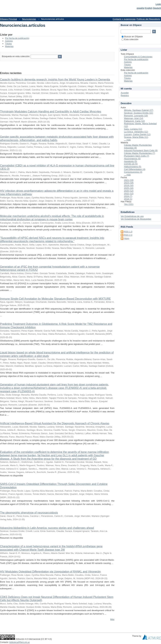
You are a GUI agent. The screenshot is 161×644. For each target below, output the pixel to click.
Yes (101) (129, 204)
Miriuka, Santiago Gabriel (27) (139, 110)
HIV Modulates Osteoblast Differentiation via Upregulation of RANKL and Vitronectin (50, 572)
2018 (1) (128, 199)
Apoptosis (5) (131, 161)
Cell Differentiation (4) (135, 169)
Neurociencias (29, 19)
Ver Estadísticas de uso (132, 216)
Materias (9, 46)
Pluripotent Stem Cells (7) (137, 156)
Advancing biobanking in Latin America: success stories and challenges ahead (47, 528)
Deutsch (157, 8)
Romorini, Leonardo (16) (136, 116)
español (141, 8)
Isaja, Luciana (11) (133, 129)
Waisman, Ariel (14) (134, 118)
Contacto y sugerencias (124, 19)
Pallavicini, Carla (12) (134, 121)
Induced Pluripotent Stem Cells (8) (141, 150)
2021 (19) (129, 180)
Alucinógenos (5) (132, 159)
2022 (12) (129, 194)
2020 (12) (129, 191)
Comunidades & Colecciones (138, 57)
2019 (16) (129, 185)
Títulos (8, 44)
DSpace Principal (8, 19)
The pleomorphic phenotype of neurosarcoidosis (29, 513)
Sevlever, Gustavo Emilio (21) (139, 113)
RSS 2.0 (128, 235)
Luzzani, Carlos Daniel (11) (137, 134)
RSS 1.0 (128, 232)
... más (127, 140)
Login (158, 4)
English (149, 8)
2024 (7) (128, 196)
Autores (9, 41)
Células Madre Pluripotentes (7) (140, 153)
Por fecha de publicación (17, 38)
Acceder (125, 93)
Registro (125, 95)
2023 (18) (129, 183)
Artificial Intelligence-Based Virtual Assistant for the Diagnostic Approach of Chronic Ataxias (55, 423)
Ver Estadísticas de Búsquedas (136, 219)
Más (112, 619)
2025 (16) (129, 188)
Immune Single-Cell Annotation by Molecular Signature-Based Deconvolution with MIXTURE (55, 299)
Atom (127, 238)
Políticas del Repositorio (148, 19)
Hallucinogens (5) (133, 167)
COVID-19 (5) (131, 164)
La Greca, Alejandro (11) (136, 132)
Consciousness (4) (133, 172)
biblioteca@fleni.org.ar (19, 642)
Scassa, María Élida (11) (136, 137)
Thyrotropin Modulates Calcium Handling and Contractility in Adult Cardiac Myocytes (51, 112)
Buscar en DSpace (132, 37)
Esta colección (130, 39)
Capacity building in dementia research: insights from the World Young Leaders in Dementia (55, 80)
